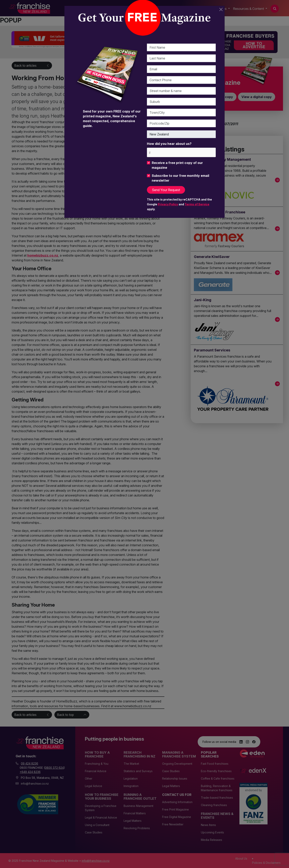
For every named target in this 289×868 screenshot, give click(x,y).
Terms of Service (197, 204)
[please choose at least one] (150, 152)
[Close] (221, 9)
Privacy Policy (168, 204)
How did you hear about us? (169, 144)
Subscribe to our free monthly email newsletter (180, 178)
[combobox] (181, 152)
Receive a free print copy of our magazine (177, 165)
